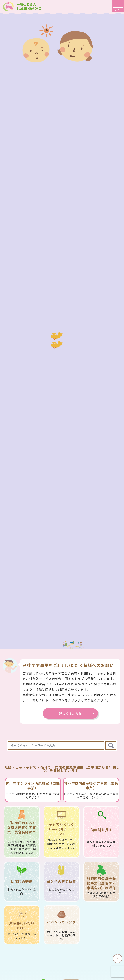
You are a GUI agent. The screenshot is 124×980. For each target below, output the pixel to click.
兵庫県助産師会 (29, 7)
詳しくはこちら (72, 713)
